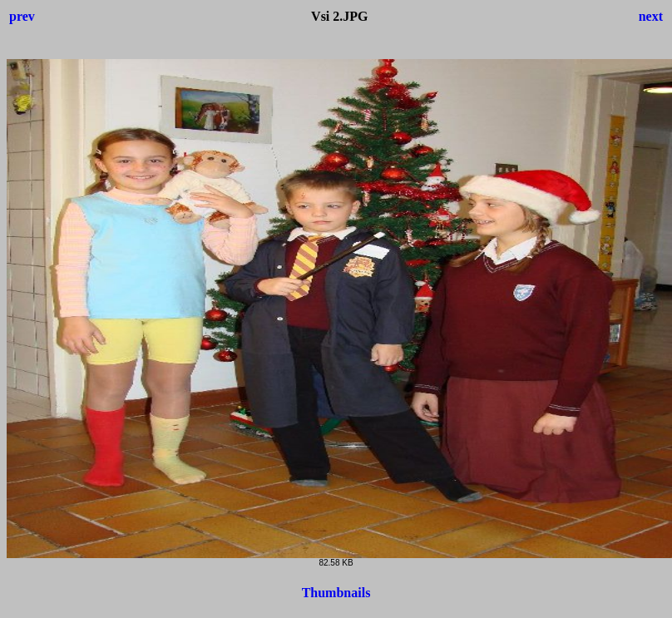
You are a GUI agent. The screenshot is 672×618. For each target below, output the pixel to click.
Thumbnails (336, 593)
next (651, 16)
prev (22, 16)
